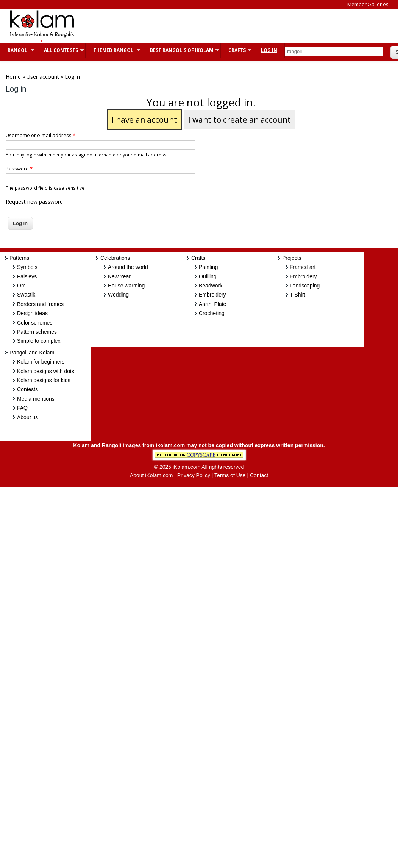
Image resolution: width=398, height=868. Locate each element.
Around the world (128, 267)
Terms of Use (230, 475)
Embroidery (212, 295)
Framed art (303, 267)
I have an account (144, 119)
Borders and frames (40, 304)
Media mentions (36, 399)
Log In (269, 50)
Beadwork (211, 286)
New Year (119, 276)
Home (13, 77)
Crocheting (212, 313)
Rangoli (17, 50)
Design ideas (32, 313)
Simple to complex (39, 341)
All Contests (60, 50)
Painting (208, 267)
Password (19, 169)
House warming (126, 286)
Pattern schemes (37, 332)
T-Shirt (297, 295)
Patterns (19, 258)
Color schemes (35, 323)
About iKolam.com (151, 475)
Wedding (118, 295)
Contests (27, 389)
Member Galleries (368, 4)
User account (43, 77)
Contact (259, 475)
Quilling (208, 276)
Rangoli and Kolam (32, 353)
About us (27, 417)
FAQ (22, 408)
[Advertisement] (221, 26)
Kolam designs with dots (46, 371)
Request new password (34, 202)
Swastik (26, 295)
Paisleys (27, 276)
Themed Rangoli (113, 50)
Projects (292, 258)
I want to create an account (240, 119)
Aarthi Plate (212, 304)
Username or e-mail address (41, 135)
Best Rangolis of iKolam (181, 50)
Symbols (27, 267)
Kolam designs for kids (44, 380)
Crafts (236, 50)
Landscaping (305, 286)
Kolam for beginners (41, 362)
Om (21, 286)
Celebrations (115, 258)
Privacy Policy (194, 475)
